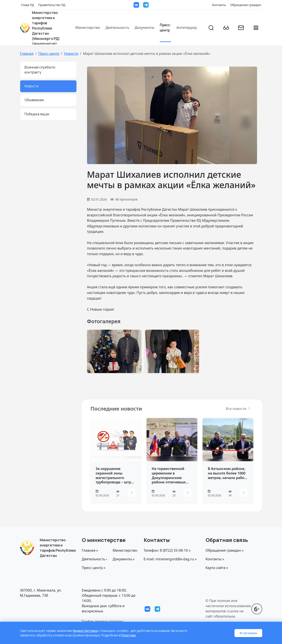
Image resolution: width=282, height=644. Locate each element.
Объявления (34, 100)
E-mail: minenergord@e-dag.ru (171, 559)
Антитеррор (187, 28)
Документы (144, 28)
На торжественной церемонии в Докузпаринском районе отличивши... (170, 475)
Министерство (88, 28)
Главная (27, 54)
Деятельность (117, 28)
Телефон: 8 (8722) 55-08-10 (167, 550)
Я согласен (248, 633)
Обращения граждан (246, 5)
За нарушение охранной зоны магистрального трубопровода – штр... (115, 475)
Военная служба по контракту (40, 70)
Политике (129, 635)
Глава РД (28, 5)
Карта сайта (217, 568)
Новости (71, 54)
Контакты (219, 5)
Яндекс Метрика (85, 631)
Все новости (238, 409)
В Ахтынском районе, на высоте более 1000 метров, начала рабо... (228, 473)
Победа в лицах (37, 114)
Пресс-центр (165, 28)
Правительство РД (52, 5)
